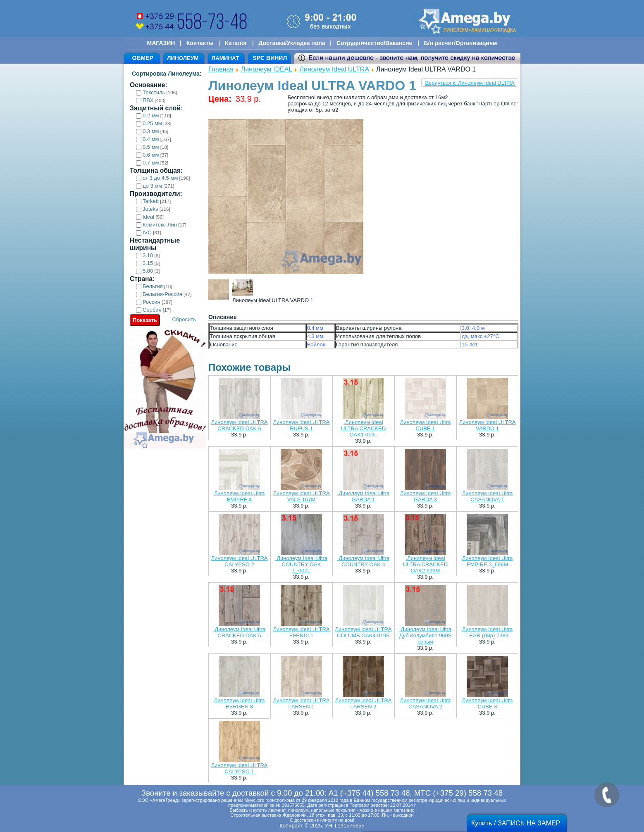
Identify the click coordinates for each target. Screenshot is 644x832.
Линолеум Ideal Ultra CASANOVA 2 (426, 703)
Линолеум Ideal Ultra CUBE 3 (488, 703)
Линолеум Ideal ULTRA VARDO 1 (488, 425)
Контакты (200, 43)
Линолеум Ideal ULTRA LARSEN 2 (364, 703)
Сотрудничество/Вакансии (374, 43)
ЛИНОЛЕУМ (183, 58)
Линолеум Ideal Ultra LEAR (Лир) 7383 (488, 632)
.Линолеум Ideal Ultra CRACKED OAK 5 (239, 632)
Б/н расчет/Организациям (461, 43)
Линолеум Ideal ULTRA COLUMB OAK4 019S (364, 632)
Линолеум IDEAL (267, 69)
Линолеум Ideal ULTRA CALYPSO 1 (240, 768)
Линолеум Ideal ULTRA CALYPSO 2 (240, 561)
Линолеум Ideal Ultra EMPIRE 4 (240, 496)
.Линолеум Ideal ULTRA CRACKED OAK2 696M (425, 564)
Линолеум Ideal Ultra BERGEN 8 (240, 703)
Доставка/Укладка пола (292, 43)
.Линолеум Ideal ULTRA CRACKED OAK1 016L (363, 428)
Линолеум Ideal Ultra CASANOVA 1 (488, 496)
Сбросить (184, 319)
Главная (221, 69)
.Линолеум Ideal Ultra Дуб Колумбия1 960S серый (426, 635)
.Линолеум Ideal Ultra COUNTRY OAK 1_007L (301, 564)
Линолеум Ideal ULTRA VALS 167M (302, 496)
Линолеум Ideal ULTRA (334, 69)
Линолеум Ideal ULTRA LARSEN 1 (302, 703)
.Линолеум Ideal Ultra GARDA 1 (363, 496)
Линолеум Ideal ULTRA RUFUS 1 (302, 425)
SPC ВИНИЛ (270, 58)
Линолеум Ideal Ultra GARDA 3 (426, 496)
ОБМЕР (143, 58)
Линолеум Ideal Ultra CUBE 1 (426, 425)
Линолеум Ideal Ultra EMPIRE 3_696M (488, 561)
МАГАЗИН (161, 43)
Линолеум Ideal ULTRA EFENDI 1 (302, 632)
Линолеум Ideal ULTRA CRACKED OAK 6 (240, 425)
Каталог (236, 43)
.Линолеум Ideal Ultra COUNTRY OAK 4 (363, 561)
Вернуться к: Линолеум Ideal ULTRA (470, 83)
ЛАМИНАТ (225, 58)
